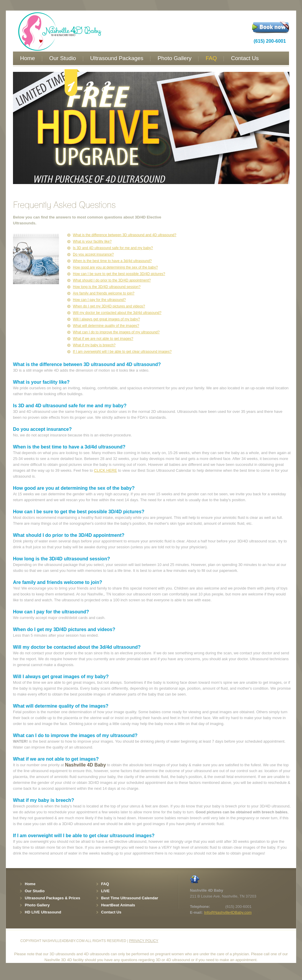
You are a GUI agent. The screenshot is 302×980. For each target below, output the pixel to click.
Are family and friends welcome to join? (104, 293)
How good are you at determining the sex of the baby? (115, 267)
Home (28, 58)
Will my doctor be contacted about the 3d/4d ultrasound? (117, 313)
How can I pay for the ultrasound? (99, 300)
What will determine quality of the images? (106, 326)
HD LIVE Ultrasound (43, 912)
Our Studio (63, 58)
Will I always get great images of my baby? (106, 319)
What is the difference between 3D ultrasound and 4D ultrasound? (125, 235)
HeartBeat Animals (118, 905)
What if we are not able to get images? (103, 339)
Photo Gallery (174, 58)
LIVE (105, 891)
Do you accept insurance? (93, 254)
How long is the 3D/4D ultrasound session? (107, 287)
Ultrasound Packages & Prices (52, 898)
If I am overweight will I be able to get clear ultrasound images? (122, 352)
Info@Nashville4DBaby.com (228, 912)
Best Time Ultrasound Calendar (130, 898)
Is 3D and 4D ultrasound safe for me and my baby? (113, 248)
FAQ (211, 58)
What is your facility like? (92, 241)
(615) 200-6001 (270, 41)
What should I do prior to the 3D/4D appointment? (112, 280)
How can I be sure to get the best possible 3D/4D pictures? (119, 274)
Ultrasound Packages (117, 58)
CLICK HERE (106, 470)
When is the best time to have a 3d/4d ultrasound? (112, 261)
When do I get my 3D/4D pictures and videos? (109, 306)
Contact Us (245, 58)
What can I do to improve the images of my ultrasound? (116, 332)
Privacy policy (144, 941)
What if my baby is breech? (94, 345)
